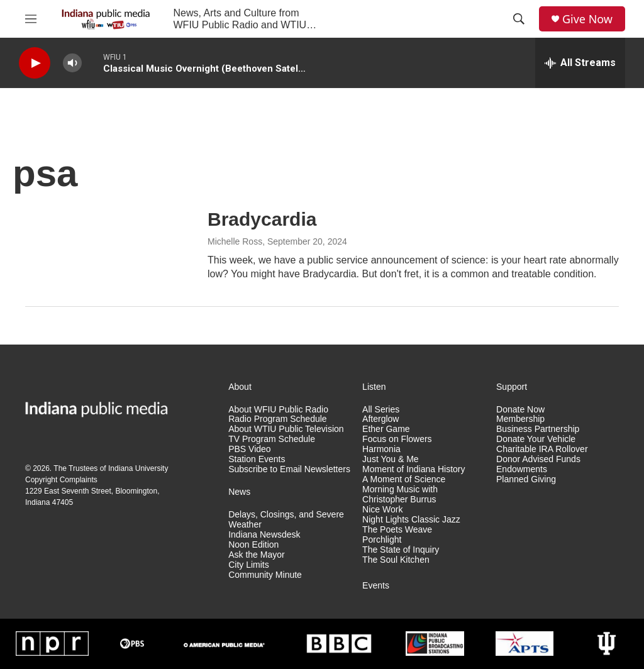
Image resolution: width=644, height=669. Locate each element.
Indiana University (138, 468)
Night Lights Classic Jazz (411, 520)
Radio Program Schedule (277, 419)
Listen (374, 387)
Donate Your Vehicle (536, 439)
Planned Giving (526, 479)
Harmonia (381, 449)
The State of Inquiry (401, 550)
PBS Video (249, 449)
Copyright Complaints (61, 480)
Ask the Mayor (256, 555)
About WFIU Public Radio (278, 410)
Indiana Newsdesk (264, 535)
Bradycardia (262, 219)
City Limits (249, 565)
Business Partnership (538, 429)
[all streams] (580, 63)
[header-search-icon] (519, 19)
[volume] (72, 63)
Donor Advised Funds (538, 459)
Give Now (587, 19)
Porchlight (382, 540)
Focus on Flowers (397, 439)
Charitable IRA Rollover (542, 449)
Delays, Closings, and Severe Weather (286, 520)
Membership (520, 419)
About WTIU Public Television (286, 429)
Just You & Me (391, 459)
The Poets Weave (397, 530)
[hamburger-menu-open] (31, 19)
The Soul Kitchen (396, 560)
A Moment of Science (404, 479)
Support (512, 387)
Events (376, 586)
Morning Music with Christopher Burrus (400, 495)
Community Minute (265, 575)
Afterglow (380, 419)
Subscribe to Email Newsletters (289, 469)
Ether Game (386, 429)
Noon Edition (253, 545)
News (239, 492)
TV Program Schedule (272, 439)
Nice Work (382, 510)
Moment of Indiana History (414, 469)
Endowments (522, 469)
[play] (35, 63)
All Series (381, 410)
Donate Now (520, 410)
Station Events (257, 459)
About (240, 387)
